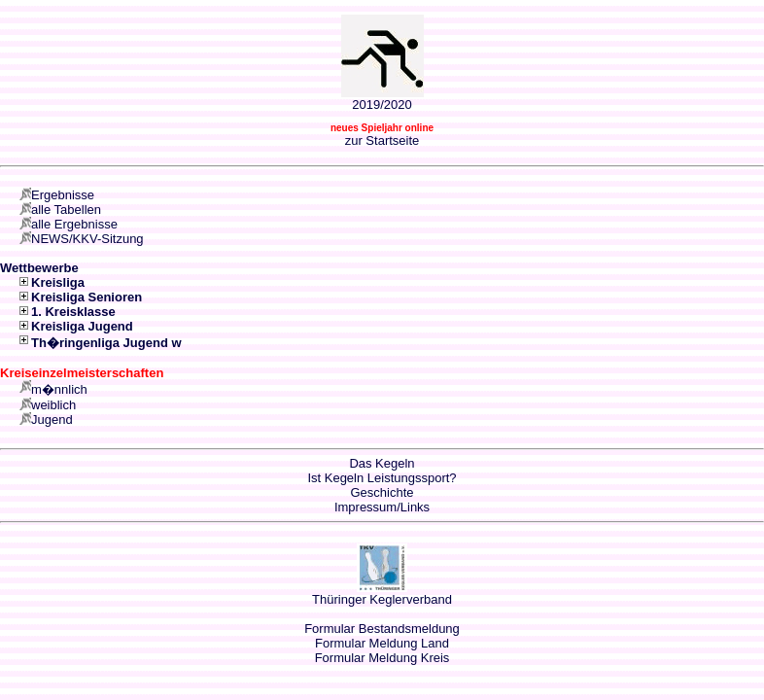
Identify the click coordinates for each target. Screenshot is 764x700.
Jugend (52, 420)
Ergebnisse (63, 195)
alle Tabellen (66, 210)
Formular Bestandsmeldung (382, 629)
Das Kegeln (382, 463)
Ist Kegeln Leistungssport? (382, 478)
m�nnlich (59, 389)
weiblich (53, 405)
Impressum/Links (382, 507)
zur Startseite (382, 140)
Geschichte (382, 492)
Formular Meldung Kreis (382, 658)
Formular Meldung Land (382, 643)
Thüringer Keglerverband (382, 599)
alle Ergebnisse (74, 224)
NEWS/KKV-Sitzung (87, 239)
